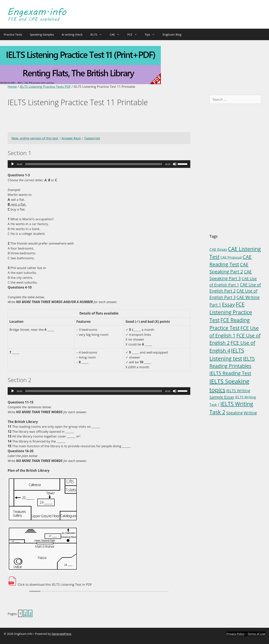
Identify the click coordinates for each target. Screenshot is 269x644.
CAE (117, 34)
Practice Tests (13, 34)
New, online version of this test (35, 138)
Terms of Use (256, 634)
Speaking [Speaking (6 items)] (234, 413)
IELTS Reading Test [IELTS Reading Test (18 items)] (230, 373)
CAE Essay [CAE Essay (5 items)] (218, 249)
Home (12, 87)
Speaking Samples (42, 34)
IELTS (98, 34)
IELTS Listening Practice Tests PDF (45, 87)
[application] (99, 164)
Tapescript (92, 138)
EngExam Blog (172, 34)
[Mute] (175, 164)
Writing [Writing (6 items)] (250, 413)
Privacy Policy (235, 634)
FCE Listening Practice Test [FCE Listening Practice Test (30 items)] (231, 312)
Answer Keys (71, 138)
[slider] (94, 164)
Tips (152, 34)
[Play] (13, 164)
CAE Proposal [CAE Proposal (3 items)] (231, 257)
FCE (134, 34)
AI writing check (72, 34)
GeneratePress (61, 634)
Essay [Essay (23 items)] (228, 304)
